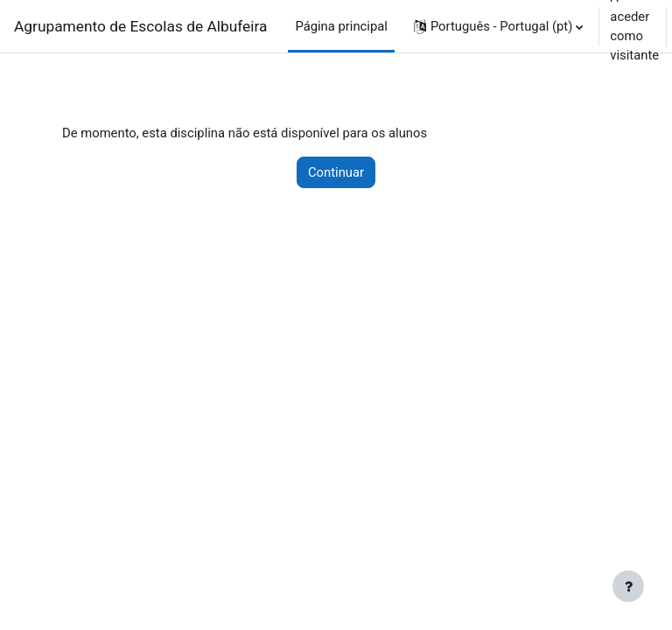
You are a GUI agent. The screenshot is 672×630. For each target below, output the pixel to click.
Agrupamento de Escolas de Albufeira (140, 26)
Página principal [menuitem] (341, 26)
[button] (498, 26)
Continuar (336, 172)
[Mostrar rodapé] (628, 586)
